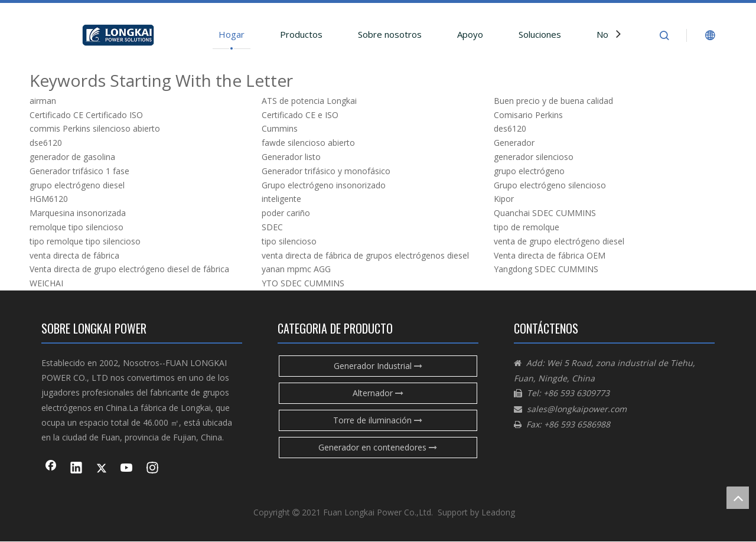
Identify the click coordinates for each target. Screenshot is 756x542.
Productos (301, 34)
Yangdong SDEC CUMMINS (546, 269)
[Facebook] (51, 469)
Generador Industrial (378, 366)
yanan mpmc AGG (296, 269)
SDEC (272, 227)
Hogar (232, 34)
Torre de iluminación (378, 420)
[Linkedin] (76, 469)
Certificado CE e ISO (300, 115)
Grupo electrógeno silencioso (550, 185)
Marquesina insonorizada (78, 213)
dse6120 (46, 143)
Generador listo (291, 157)
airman (43, 101)
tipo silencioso (289, 241)
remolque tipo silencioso (76, 227)
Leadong (498, 512)
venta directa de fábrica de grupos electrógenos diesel (365, 255)
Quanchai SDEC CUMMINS (545, 213)
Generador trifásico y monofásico (326, 171)
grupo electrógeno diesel (77, 185)
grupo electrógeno (529, 171)
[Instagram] (152, 469)
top (738, 498)
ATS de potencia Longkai (309, 101)
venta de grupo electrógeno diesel (559, 241)
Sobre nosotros (390, 34)
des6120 (510, 128)
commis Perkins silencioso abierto (95, 128)
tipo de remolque (527, 227)
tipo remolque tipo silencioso (85, 241)
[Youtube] (127, 469)
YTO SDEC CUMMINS (303, 283)
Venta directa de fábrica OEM (550, 255)
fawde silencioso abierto (308, 143)
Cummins (280, 128)
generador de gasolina (72, 157)
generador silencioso (534, 157)
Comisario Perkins (528, 115)
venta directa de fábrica (74, 255)
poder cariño (286, 213)
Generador (514, 143)
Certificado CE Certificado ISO (86, 115)
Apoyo (470, 34)
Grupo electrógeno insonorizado (324, 185)
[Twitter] (102, 469)
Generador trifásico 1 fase (79, 171)
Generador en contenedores (378, 447)
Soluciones (540, 34)
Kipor (504, 199)
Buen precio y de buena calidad (553, 101)
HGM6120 (49, 199)
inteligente (281, 199)
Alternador (378, 393)
